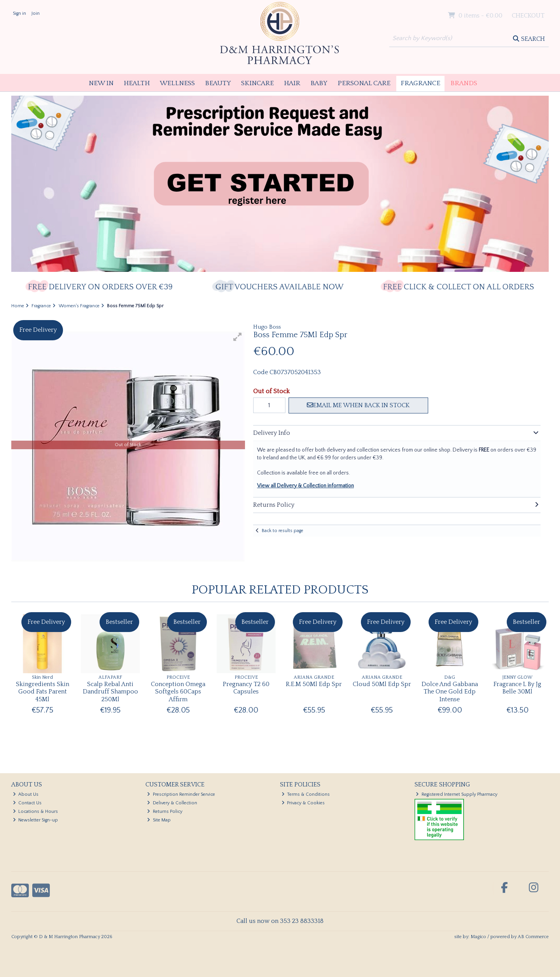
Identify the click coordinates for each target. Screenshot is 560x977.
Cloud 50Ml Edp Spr (382, 684)
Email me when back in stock (358, 405)
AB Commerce (533, 937)
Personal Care (364, 83)
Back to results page (283, 531)
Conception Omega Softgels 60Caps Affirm (178, 692)
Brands (464, 83)
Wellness (177, 83)
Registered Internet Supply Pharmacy (457, 794)
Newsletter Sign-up (36, 820)
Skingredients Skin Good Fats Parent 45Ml (43, 692)
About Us (26, 794)
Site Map (159, 820)
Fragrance (420, 83)
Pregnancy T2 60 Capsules (246, 688)
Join (36, 13)
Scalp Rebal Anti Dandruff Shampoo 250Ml (110, 692)
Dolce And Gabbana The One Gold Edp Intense (450, 692)
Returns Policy (165, 812)
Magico (478, 937)
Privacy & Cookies (303, 803)
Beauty (218, 83)
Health (137, 83)
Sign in (19, 13)
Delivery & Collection (172, 803)
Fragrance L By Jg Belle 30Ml (517, 688)
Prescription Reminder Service (181, 794)
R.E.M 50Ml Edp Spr (314, 684)
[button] (238, 337)
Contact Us (27, 803)
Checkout (528, 16)
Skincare (257, 83)
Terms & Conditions (306, 794)
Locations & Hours (36, 812)
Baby (319, 83)
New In (101, 83)
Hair (292, 83)
